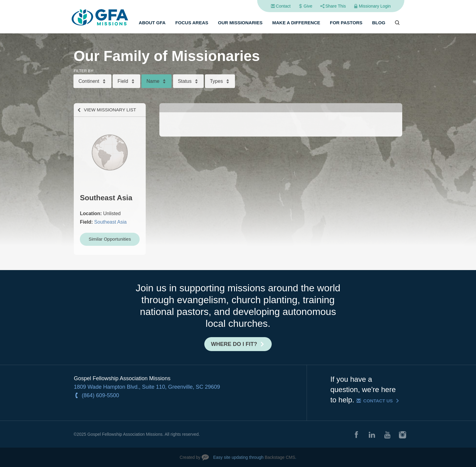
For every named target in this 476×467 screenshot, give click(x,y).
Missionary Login (375, 6)
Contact (283, 6)
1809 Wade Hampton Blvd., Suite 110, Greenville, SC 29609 (147, 387)
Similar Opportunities (110, 239)
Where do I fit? (234, 344)
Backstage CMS (280, 457)
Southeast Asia (110, 222)
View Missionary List (110, 110)
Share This (336, 6)
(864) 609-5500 (100, 395)
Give (308, 6)
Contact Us (378, 401)
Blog (379, 23)
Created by (190, 457)
